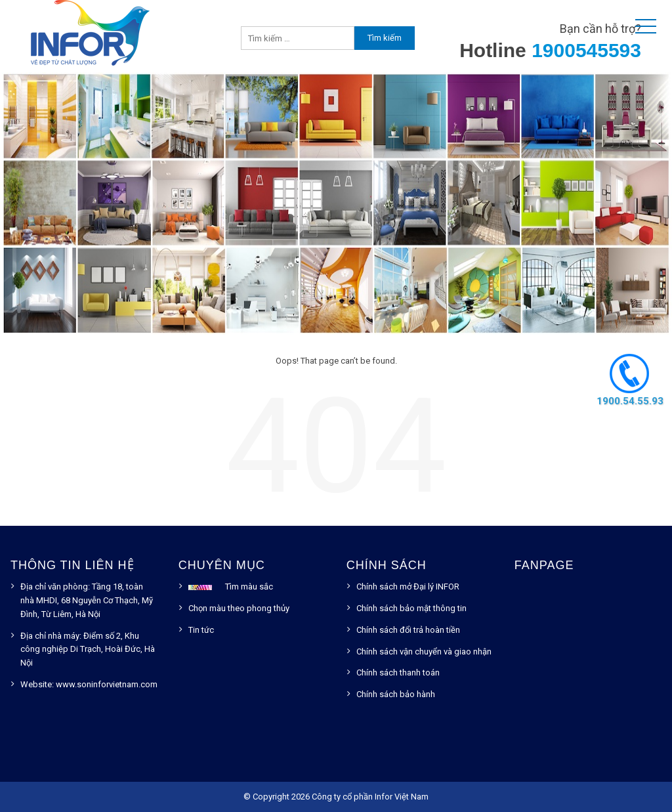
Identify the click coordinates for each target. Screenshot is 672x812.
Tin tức (201, 630)
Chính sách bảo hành (396, 694)
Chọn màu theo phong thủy (239, 608)
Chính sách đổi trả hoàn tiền (408, 630)
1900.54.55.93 (629, 401)
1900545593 (586, 50)
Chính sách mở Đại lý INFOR (408, 587)
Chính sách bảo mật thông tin (411, 608)
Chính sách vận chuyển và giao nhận (424, 652)
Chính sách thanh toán (398, 673)
